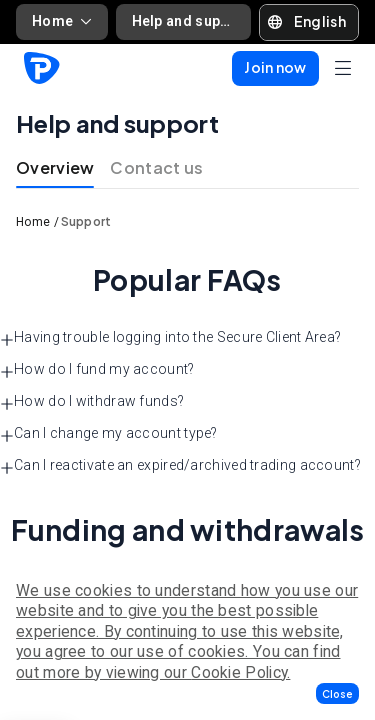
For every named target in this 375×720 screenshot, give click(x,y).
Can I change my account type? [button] (109, 434)
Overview (55, 167)
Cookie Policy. (240, 672)
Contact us (156, 167)
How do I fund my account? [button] (97, 370)
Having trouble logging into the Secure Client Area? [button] (170, 338)
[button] (337, 693)
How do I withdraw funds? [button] (92, 402)
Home (62, 21)
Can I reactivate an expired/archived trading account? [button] (180, 466)
